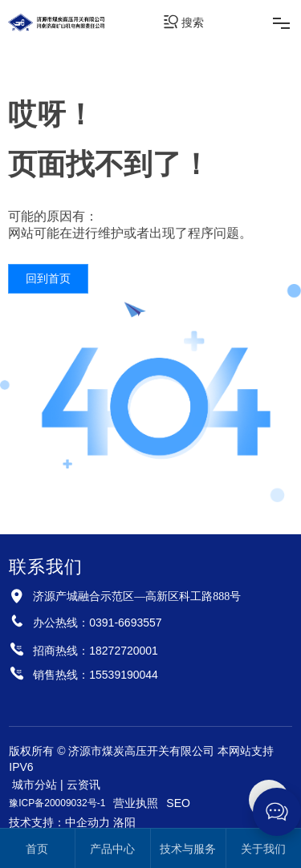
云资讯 (83, 785)
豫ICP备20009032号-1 (57, 803)
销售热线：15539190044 (96, 675)
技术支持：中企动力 (59, 822)
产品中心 (112, 849)
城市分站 (35, 785)
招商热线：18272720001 (96, 651)
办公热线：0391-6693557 (97, 623)
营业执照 (136, 803)
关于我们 (263, 849)
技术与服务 (188, 849)
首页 (37, 849)
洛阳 (124, 822)
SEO (178, 803)
